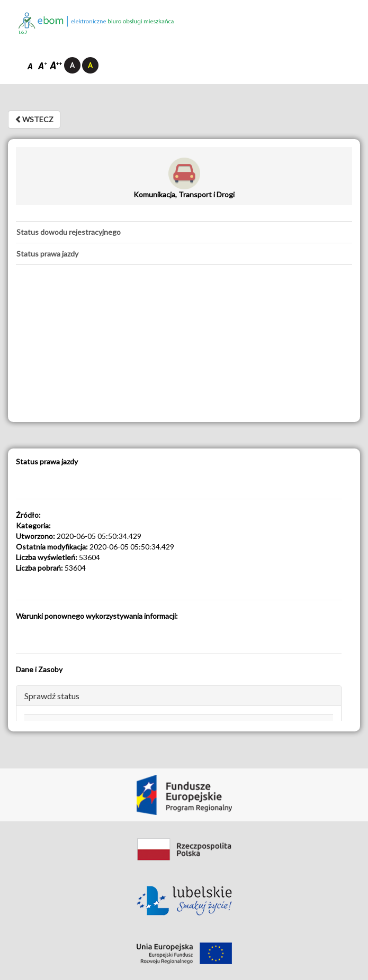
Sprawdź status (52, 696)
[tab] (184, 232)
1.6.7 (23, 33)
